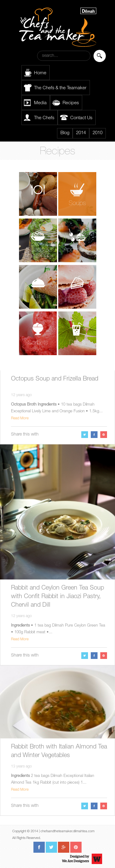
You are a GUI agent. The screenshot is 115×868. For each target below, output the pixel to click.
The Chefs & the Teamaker (60, 88)
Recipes (71, 103)
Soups (77, 204)
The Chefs (44, 118)
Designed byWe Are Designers (75, 859)
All (38, 204)
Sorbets (38, 343)
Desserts (77, 297)
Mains (38, 297)
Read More (20, 418)
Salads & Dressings (38, 253)
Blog (65, 133)
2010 (98, 133)
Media (40, 103)
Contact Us (81, 118)
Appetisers (77, 250)
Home (40, 73)
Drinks (77, 343)
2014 (81, 133)
